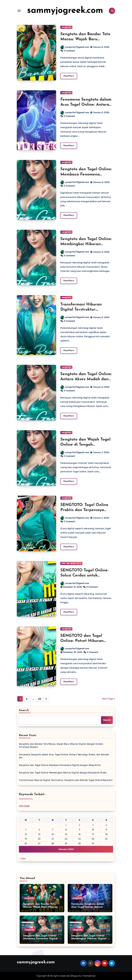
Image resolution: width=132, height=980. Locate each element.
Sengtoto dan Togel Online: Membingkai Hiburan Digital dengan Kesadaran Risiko (63, 773)
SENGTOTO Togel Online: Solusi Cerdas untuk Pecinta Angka (84, 576)
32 (40, 699)
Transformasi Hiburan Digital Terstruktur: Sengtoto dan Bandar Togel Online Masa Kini (66, 780)
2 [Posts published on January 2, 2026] (79, 825)
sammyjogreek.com (65, 11)
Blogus (75, 976)
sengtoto (66, 27)
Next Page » (109, 699)
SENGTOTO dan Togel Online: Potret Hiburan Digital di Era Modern (82, 641)
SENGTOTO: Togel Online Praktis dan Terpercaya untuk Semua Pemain (84, 510)
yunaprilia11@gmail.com (75, 47)
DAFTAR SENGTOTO (71, 563)
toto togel (24, 806)
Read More (69, 76)
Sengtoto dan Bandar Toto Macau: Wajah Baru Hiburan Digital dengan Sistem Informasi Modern (61, 746)
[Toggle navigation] (19, 11)
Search (24, 710)
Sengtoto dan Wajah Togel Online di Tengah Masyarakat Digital (85, 445)
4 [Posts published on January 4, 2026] (106, 825)
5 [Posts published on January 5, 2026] (26, 830)
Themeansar (89, 976)
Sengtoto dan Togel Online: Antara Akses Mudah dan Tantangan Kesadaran (86, 379)
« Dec (23, 859)
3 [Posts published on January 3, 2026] (93, 825)
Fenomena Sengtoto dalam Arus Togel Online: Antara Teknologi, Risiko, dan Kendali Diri (64, 756)
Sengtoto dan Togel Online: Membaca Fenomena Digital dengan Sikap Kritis (86, 174)
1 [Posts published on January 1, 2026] (66, 825)
